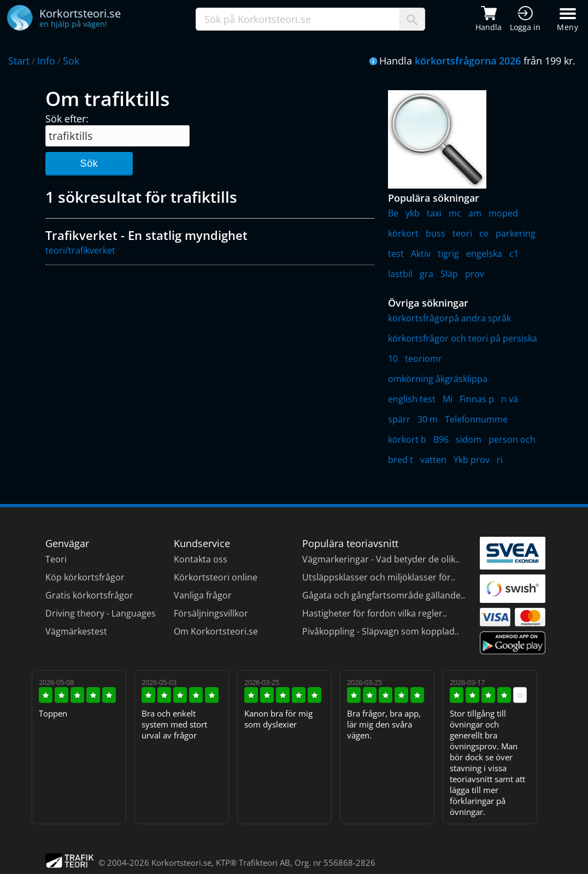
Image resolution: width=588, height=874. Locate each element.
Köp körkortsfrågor (85, 577)
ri (500, 460)
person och (512, 439)
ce (484, 233)
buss (436, 233)
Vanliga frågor (203, 595)
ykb (413, 213)
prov (475, 274)
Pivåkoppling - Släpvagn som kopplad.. (381, 631)
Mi (448, 399)
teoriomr (424, 359)
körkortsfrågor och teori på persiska (463, 338)
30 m (428, 419)
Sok (71, 61)
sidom (469, 439)
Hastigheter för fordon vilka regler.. (375, 613)
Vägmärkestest (76, 631)
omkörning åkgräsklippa (438, 379)
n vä (510, 399)
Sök (89, 163)
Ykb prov (472, 460)
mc (455, 213)
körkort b (407, 439)
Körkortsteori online (216, 577)
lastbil (400, 274)
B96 (441, 439)
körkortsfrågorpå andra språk (449, 318)
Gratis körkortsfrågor (89, 595)
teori (462, 233)
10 (393, 359)
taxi (434, 213)
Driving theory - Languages (101, 613)
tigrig (448, 254)
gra (427, 274)
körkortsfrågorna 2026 (468, 61)
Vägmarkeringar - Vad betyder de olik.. (381, 559)
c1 (514, 254)
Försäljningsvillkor (211, 613)
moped (503, 213)
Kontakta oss (201, 559)
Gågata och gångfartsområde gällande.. (384, 595)
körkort (403, 233)
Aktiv (421, 254)
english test (412, 399)
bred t (401, 460)
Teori (56, 559)
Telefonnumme (476, 419)
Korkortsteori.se (181, 863)
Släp (449, 274)
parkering (516, 233)
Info (46, 61)
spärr (399, 419)
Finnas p (477, 399)
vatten (433, 460)
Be (393, 213)
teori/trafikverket (80, 250)
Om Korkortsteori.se (216, 631)
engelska (484, 254)
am (475, 213)
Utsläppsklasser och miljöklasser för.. (379, 577)
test (396, 254)
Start (19, 61)
